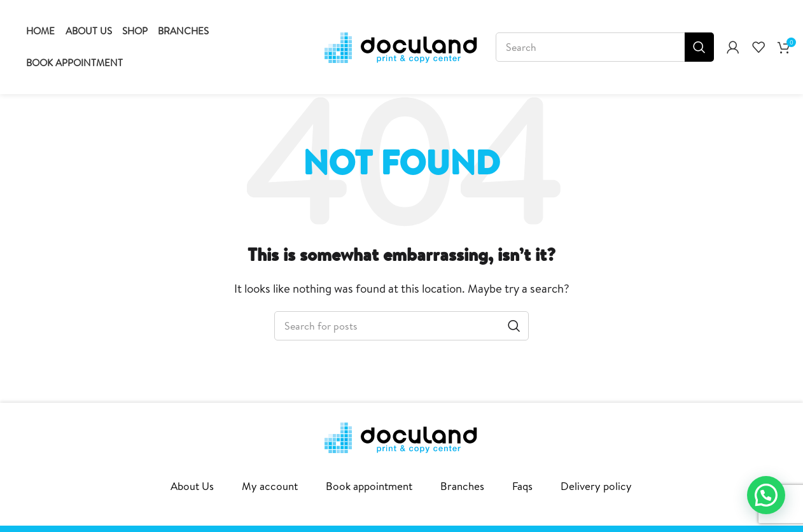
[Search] (605, 47)
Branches (462, 486)
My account (270, 486)
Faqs (522, 486)
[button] (766, 495)
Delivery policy (596, 486)
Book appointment (369, 486)
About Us (192, 486)
